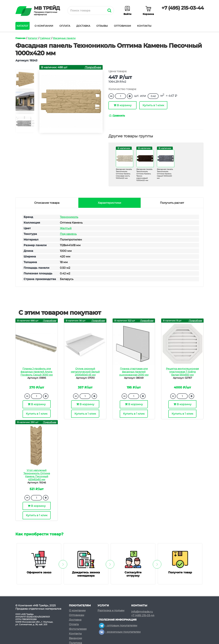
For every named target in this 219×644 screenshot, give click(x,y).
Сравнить (117, 115)
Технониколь (69, 217)
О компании (44, 26)
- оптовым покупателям (118, 625)
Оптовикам (122, 26)
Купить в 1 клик (153, 105)
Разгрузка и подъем (111, 610)
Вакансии (75, 638)
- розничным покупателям (120, 632)
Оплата (65, 26)
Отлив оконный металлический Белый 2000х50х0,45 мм (85, 372)
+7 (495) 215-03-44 (183, 8)
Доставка (83, 26)
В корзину (123, 105)
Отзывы (102, 26)
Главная (20, 38)
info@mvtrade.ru (142, 612)
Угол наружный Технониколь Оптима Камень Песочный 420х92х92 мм (37, 475)
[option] (25, 81)
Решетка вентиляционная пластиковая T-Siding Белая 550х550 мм (182, 372)
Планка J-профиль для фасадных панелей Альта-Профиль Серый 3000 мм (37, 372)
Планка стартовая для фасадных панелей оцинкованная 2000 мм (134, 372)
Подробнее (93, 67)
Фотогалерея (78, 629)
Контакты (144, 26)
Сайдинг (45, 38)
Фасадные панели (64, 38)
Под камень (68, 234)
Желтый (66, 228)
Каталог (22, 26)
